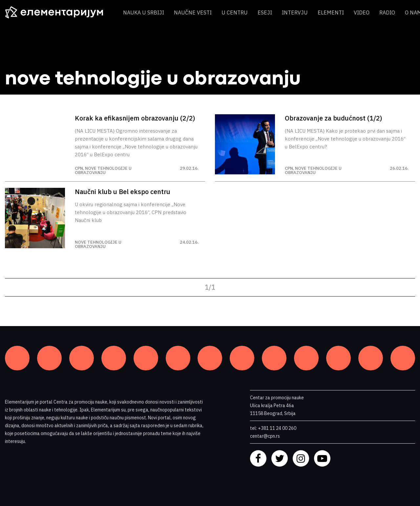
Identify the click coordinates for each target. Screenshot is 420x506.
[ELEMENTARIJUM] (59, 12)
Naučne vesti (193, 12)
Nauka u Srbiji (144, 12)
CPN (79, 168)
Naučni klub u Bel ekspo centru (123, 192)
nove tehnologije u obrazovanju (103, 170)
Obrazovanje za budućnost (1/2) (334, 118)
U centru (235, 12)
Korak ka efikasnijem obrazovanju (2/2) (135, 118)
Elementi (331, 12)
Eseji (265, 12)
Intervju (295, 12)
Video (362, 12)
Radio (387, 12)
